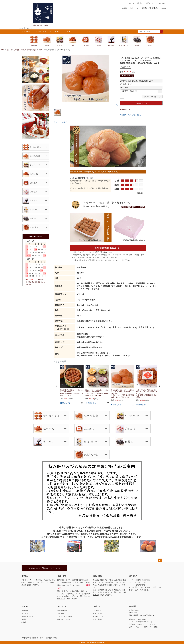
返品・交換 (98, 576)
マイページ (55, 32)
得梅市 (24, 622)
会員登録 (139, 3)
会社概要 (132, 606)
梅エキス (25, 613)
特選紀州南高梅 (26, 50)
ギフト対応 (125, 87)
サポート (97, 606)
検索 (161, 32)
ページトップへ (160, 560)
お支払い (25, 576)
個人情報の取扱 (52, 638)
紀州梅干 (16, 50)
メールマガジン (161, 3)
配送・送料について (100, 613)
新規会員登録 (62, 611)
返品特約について (126, 109)
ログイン (131, 3)
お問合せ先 (133, 576)
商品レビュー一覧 (64, 619)
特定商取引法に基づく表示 (33, 638)
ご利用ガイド (149, 3)
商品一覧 (26, 32)
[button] (56, 386)
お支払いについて (100, 616)
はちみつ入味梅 (37, 50)
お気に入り (41, 32)
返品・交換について (100, 619)
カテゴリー (26, 606)
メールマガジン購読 (65, 616)
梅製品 (24, 619)
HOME (3, 50)
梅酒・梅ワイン (27, 616)
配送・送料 (62, 576)
